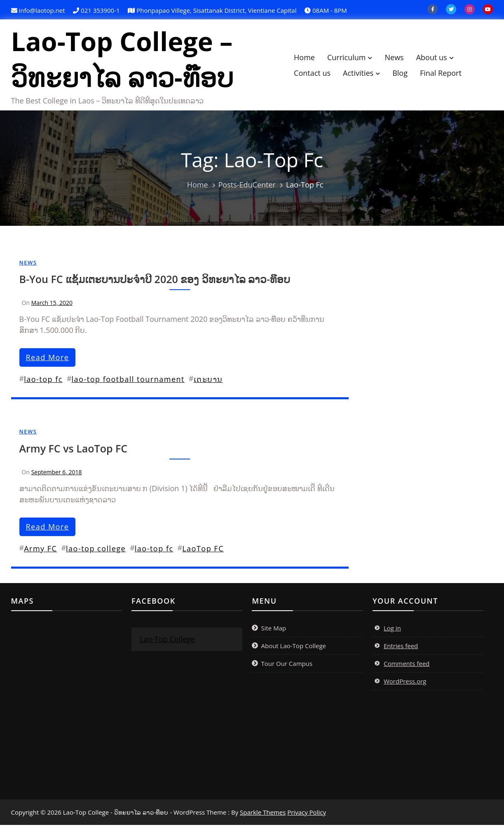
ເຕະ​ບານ (208, 381)
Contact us (316, 74)
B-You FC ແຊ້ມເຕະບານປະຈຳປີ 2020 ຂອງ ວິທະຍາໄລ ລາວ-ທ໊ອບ (155, 281)
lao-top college (96, 551)
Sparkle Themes (263, 814)
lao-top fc (43, 381)
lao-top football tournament (128, 381)
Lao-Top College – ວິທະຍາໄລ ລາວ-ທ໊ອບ (127, 60)
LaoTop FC (203, 551)
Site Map (273, 630)
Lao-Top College (167, 641)
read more (48, 359)
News (398, 58)
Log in (392, 630)
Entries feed (401, 648)
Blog (404, 74)
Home (308, 58)
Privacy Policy (307, 814)
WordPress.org (405, 683)
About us (436, 58)
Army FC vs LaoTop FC (74, 450)
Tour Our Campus (287, 665)
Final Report (445, 74)
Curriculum (351, 58)
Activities (362, 74)
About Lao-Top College (293, 648)
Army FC (40, 551)
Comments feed (407, 665)
